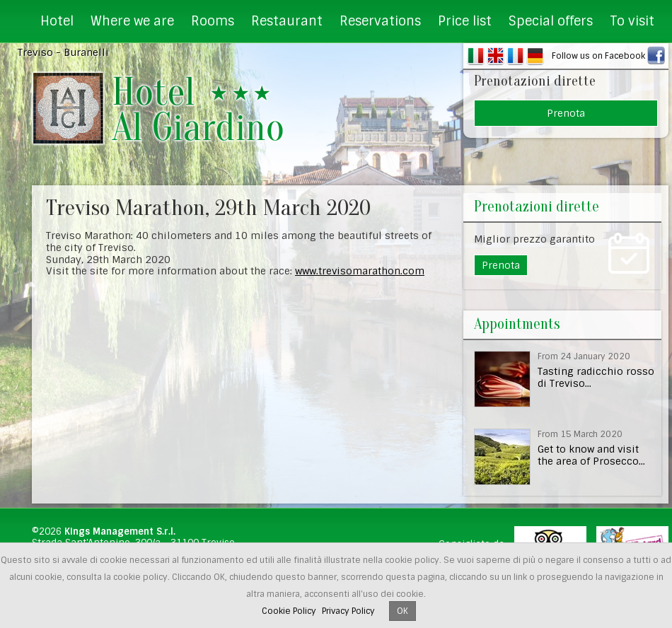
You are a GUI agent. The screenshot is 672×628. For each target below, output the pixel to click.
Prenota (566, 113)
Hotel (57, 21)
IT (476, 56)
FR (515, 56)
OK (402, 611)
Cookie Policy (289, 611)
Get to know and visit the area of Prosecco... (591, 455)
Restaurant (287, 21)
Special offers (551, 21)
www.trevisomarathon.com (360, 271)
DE (535, 56)
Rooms (213, 21)
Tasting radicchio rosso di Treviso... (596, 377)
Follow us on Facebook (598, 56)
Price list (465, 21)
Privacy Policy (348, 611)
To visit (632, 21)
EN (496, 56)
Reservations (380, 21)
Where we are (132, 21)
